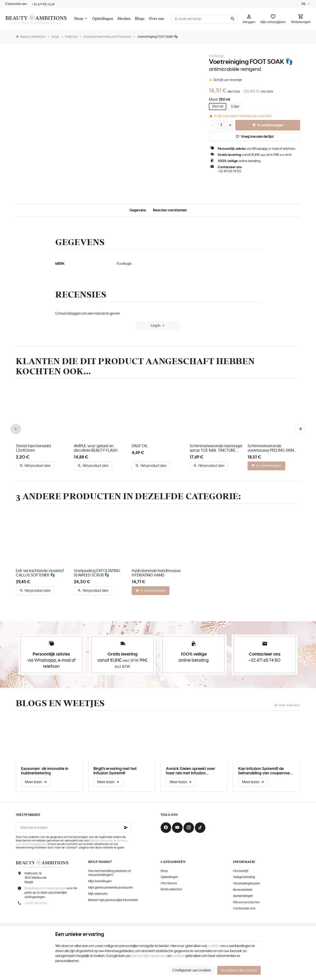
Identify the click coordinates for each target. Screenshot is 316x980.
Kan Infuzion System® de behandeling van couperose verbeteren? (264, 771)
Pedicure (71, 37)
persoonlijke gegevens (149, 956)
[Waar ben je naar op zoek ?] (204, 19)
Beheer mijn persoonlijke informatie (113, 900)
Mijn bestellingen (100, 881)
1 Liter (235, 107)
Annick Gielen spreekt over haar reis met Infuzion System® (190, 771)
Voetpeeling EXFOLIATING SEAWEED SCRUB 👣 (97, 573)
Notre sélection (171, 889)
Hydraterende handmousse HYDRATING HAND (156, 573)
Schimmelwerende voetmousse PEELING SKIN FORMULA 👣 (271, 448)
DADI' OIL (140, 446)
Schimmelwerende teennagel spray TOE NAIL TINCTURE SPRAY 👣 (216, 448)
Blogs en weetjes (60, 703)
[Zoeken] (233, 19)
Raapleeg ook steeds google (45, 888)
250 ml (218, 107)
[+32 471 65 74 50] (43, 4)
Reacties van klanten (170, 210)
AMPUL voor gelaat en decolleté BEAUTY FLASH (96, 448)
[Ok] (126, 828)
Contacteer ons (244, 909)
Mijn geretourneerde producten (111, 888)
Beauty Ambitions (31, 37)
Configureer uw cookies (192, 970)
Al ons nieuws (287, 705)
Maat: (220, 100)
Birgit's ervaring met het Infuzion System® (115, 771)
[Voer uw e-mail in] (74, 828)
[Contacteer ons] (16, 4)
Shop (55, 37)
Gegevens (138, 210)
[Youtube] (177, 828)
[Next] (300, 429)
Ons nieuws (169, 883)
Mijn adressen (98, 894)
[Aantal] (221, 125)
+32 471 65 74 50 (229, 171)
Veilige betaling (244, 877)
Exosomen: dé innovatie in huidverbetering (45, 771)
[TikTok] (200, 828)
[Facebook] (166, 828)
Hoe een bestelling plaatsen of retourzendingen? (110, 873)
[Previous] (16, 429)
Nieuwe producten (246, 902)
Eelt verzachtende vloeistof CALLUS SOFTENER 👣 (40, 573)
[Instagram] (189, 828)
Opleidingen (169, 877)
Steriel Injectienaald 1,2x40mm (33, 448)
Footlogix (216, 56)
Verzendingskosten (247, 884)
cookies (213, 946)
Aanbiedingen (243, 896)
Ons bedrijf (241, 871)
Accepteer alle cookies (239, 970)
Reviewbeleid (243, 890)
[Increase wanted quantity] (230, 125)
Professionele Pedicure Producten (107, 37)
